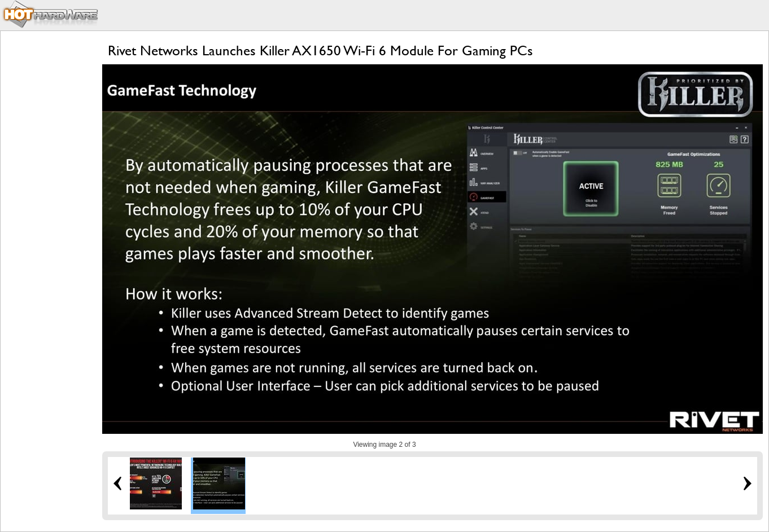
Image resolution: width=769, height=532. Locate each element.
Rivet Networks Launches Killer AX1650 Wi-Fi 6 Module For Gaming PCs (320, 50)
